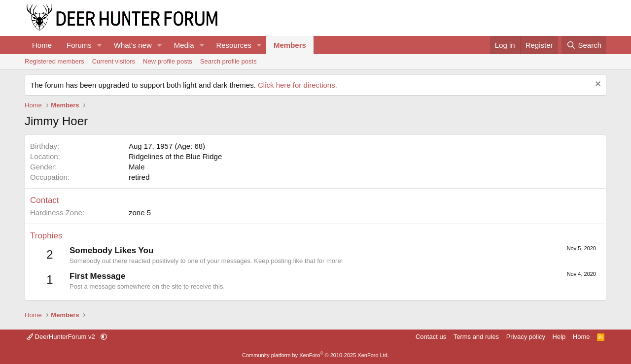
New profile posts (168, 61)
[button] (100, 45)
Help (559, 337)
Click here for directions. (298, 85)
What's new (133, 45)
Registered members (54, 61)
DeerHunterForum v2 (62, 337)
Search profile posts (228, 61)
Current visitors (114, 61)
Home (42, 45)
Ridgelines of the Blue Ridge (175, 156)
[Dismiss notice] (597, 85)
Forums (79, 45)
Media (184, 45)
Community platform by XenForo (315, 355)
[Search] (584, 45)
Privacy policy (526, 337)
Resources (234, 45)
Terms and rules (476, 337)
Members (290, 45)
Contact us (431, 337)
